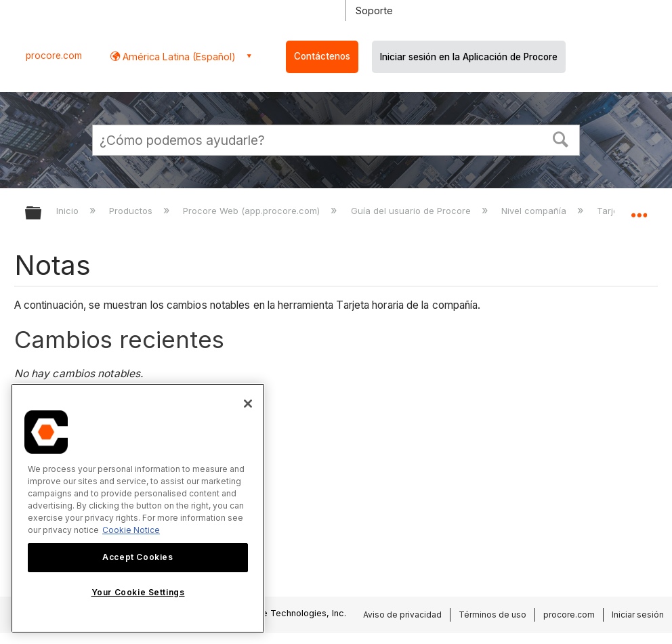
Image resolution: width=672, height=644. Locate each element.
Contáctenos (322, 56)
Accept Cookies (138, 557)
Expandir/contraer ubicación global (639, 209)
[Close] (248, 404)
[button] (561, 138)
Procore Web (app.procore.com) (253, 211)
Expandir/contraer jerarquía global (42, 214)
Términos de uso (492, 615)
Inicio (69, 211)
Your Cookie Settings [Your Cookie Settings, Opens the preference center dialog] (138, 592)
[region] (138, 508)
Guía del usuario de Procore (412, 211)
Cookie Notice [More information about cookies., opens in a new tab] (131, 530)
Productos (132, 211)
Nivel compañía (535, 211)
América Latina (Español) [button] (178, 57)
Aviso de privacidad (402, 615)
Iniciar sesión (638, 615)
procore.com (54, 56)
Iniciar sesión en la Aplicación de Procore (469, 57)
